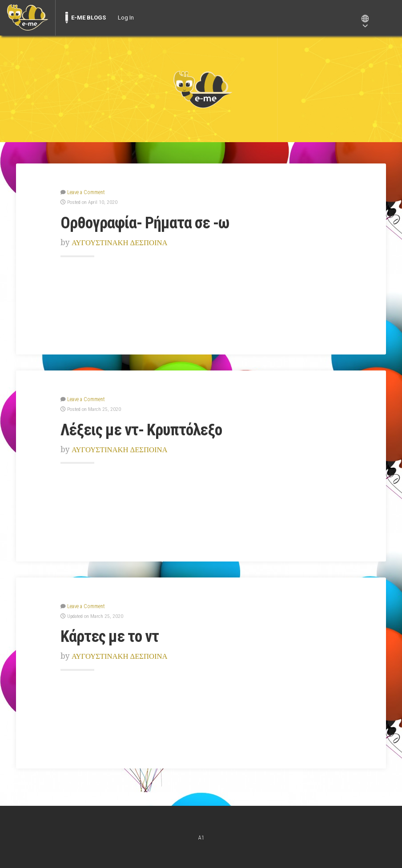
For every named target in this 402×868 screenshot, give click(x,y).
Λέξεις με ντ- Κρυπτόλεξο (144, 429)
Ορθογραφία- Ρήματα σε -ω (147, 222)
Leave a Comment (85, 192)
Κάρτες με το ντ (111, 635)
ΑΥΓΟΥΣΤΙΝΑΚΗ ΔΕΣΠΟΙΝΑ (121, 242)
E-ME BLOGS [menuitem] (88, 18)
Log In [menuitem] (126, 18)
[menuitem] (28, 18)
